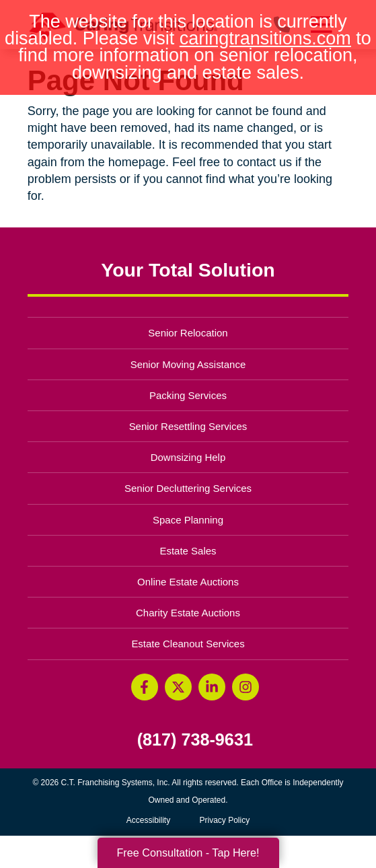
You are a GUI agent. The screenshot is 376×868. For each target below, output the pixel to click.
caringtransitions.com (265, 38)
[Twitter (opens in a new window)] (178, 687)
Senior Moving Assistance (188, 364)
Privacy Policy (225, 820)
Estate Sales (188, 551)
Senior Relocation (188, 333)
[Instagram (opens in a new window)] (246, 687)
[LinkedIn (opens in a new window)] (212, 687)
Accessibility (148, 820)
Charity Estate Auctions (188, 613)
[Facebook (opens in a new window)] (145, 687)
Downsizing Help (188, 457)
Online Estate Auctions (188, 582)
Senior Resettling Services (188, 426)
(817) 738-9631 (195, 740)
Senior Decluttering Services (188, 488)
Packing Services (188, 395)
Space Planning (188, 520)
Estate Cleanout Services (188, 644)
